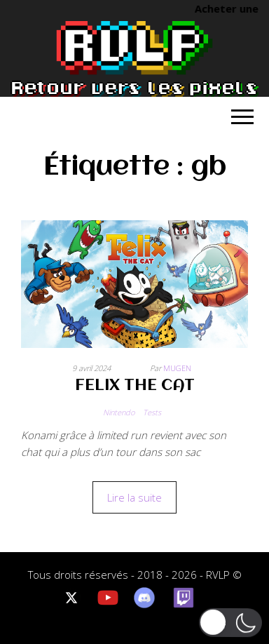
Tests (152, 412)
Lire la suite (134, 497)
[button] (230, 622)
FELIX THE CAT (135, 386)
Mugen (177, 368)
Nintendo (119, 412)
